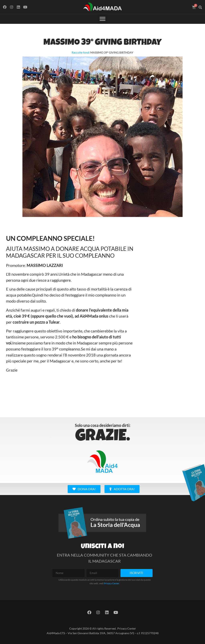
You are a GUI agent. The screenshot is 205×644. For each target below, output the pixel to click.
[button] (200, 7)
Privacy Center (112, 583)
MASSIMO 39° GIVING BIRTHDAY (102, 43)
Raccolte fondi (81, 52)
